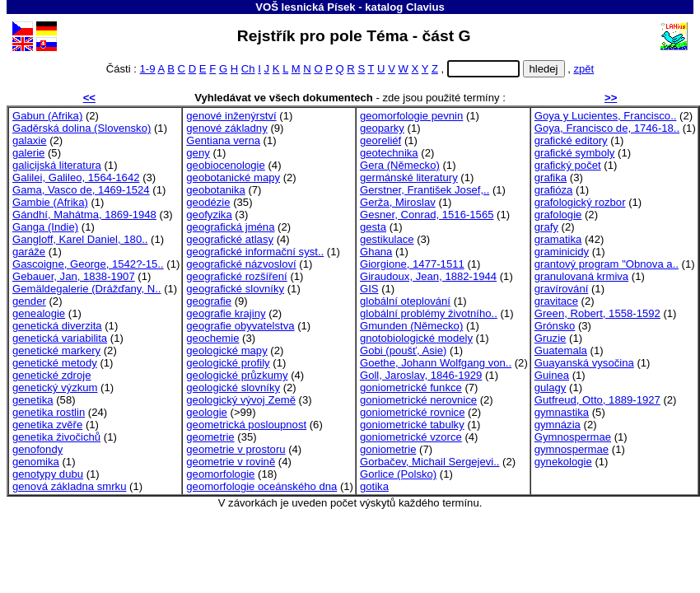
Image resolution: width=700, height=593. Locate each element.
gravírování (562, 289)
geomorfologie (220, 474)
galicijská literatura (57, 165)
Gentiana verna (223, 140)
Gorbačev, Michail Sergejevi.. (430, 462)
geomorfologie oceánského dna (261, 486)
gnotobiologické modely (416, 338)
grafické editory (571, 140)
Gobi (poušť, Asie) (403, 350)
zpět (583, 69)
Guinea (552, 375)
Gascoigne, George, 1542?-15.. (88, 264)
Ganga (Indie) (45, 227)
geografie (209, 301)
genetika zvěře (47, 425)
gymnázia (558, 425)
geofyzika (209, 215)
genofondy (37, 449)
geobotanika (215, 190)
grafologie (558, 215)
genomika (36, 462)
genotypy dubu (48, 474)
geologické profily (228, 363)
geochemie (212, 338)
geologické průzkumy (237, 375)
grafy (546, 227)
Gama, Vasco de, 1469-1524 (81, 190)
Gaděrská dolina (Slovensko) (82, 128)
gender (29, 301)
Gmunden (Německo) (411, 326)
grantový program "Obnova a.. (607, 264)
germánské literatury (409, 177)
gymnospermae (572, 449)
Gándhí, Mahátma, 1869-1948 (84, 215)
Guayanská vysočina (584, 363)
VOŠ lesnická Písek (305, 7)
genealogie (39, 313)
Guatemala (561, 350)
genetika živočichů (56, 437)
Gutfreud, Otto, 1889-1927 (597, 400)
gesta (373, 227)
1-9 (148, 69)
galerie (28, 153)
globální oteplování (405, 301)
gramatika (558, 239)
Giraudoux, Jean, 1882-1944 (428, 276)
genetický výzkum (55, 388)
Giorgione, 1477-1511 (412, 264)
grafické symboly (575, 153)
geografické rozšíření (236, 276)
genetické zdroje (51, 375)
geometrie (210, 437)
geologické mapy (226, 350)
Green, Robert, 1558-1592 (597, 313)
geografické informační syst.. (255, 252)
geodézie (208, 202)
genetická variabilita (60, 338)
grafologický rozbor (580, 202)
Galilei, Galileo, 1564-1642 (76, 177)
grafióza (554, 190)
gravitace (556, 301)
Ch (248, 69)
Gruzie (551, 338)
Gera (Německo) (400, 165)
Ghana (376, 252)
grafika (551, 177)
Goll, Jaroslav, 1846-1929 (421, 375)
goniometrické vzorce (411, 437)
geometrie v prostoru (236, 449)
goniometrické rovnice (413, 412)
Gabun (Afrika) (47, 116)
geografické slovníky (235, 289)
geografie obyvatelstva (240, 326)
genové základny (226, 128)
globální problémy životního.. (429, 313)
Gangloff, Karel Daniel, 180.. (80, 239)
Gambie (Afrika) (50, 202)
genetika (33, 400)
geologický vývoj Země (241, 400)
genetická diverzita (57, 326)
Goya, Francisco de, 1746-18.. (607, 128)
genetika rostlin (49, 412)
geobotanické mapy (233, 177)
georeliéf (380, 140)
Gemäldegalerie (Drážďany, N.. (87, 289)
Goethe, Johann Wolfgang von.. (436, 363)
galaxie (30, 140)
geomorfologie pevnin (411, 116)
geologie (207, 412)
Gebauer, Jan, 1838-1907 (74, 276)
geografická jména (230, 227)
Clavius (425, 7)
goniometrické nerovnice (418, 400)
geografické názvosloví (241, 264)
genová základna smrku (69, 486)
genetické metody (55, 363)
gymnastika (562, 412)
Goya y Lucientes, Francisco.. (606, 116)
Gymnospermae (573, 437)
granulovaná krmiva (581, 276)
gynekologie (563, 462)
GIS (369, 289)
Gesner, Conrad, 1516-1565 (427, 215)
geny (198, 153)
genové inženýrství (231, 116)
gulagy (551, 388)
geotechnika (389, 153)
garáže (29, 252)
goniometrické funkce (411, 388)
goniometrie (388, 449)
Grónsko (555, 326)
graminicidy (562, 252)
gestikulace (387, 239)
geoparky (382, 128)
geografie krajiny (226, 313)
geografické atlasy (230, 239)
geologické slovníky (233, 388)
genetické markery (56, 350)
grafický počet (568, 165)
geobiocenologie (226, 165)
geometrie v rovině (231, 462)
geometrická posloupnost (246, 425)
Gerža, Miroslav (398, 202)
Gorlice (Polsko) (398, 474)
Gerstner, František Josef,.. (425, 190)
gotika (374, 486)
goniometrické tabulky (412, 425)
